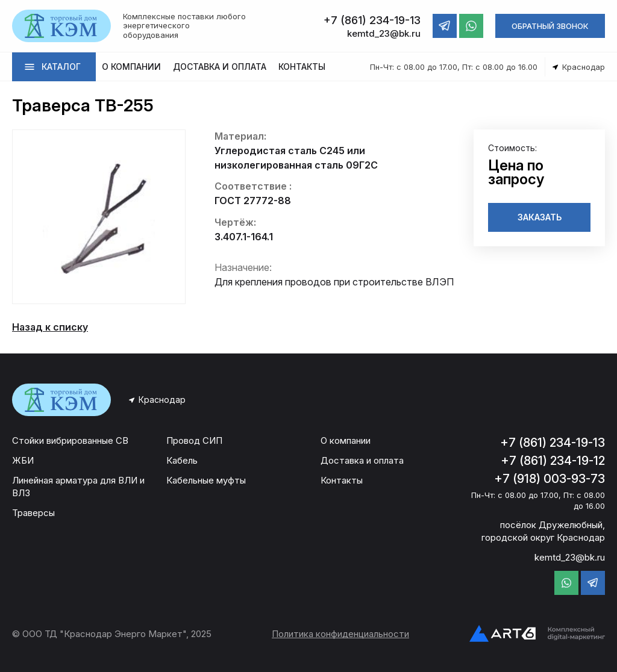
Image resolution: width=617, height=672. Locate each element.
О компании (346, 440)
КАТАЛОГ (61, 67)
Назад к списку (50, 327)
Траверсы (33, 513)
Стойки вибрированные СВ (70, 440)
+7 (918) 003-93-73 (550, 479)
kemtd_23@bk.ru (570, 557)
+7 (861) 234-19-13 (553, 443)
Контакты (342, 480)
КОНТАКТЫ (302, 67)
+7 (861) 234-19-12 (553, 461)
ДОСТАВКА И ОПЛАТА (220, 67)
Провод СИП (194, 440)
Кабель (182, 460)
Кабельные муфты (206, 480)
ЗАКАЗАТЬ (540, 217)
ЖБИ (23, 460)
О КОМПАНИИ (131, 67)
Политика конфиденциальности (340, 634)
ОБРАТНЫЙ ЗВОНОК (550, 26)
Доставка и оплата (362, 460)
